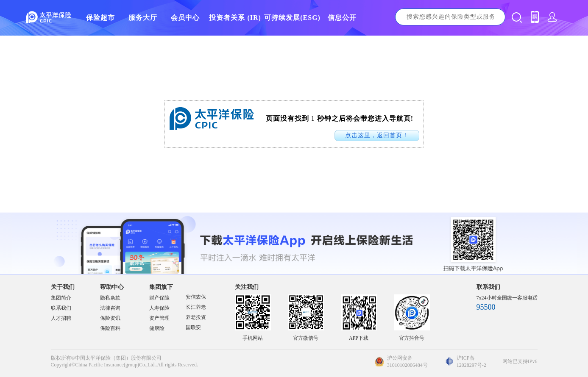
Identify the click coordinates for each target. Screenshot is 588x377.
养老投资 (196, 317)
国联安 (193, 327)
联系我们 (61, 308)
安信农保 (196, 297)
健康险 (157, 328)
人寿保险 (159, 308)
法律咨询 (110, 308)
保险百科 (110, 328)
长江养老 (196, 307)
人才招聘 (61, 318)
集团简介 (61, 298)
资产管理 (159, 318)
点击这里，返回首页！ (377, 135)
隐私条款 (110, 298)
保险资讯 (110, 318)
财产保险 (159, 298)
